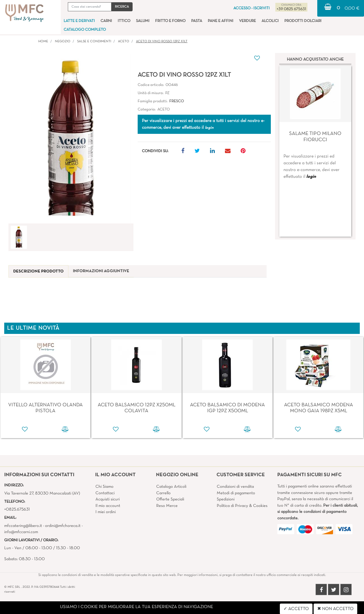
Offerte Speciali (170, 499)
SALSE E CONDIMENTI (94, 41)
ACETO (124, 41)
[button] (122, 7)
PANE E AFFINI (221, 21)
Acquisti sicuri (108, 499)
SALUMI (143, 21)
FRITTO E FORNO (170, 21)
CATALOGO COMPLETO (85, 30)
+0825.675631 (17, 509)
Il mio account (108, 506)
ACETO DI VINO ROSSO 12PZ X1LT (162, 41)
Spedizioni (226, 499)
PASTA (197, 21)
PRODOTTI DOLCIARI (303, 21)
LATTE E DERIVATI (79, 21)
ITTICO (124, 21)
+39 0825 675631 (291, 9)
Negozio (63, 41)
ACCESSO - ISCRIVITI (252, 8)
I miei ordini (106, 512)
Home (43, 41)
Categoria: (147, 109)
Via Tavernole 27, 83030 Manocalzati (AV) (42, 493)
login (311, 177)
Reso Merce (167, 506)
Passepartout (194, 604)
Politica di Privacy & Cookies (242, 506)
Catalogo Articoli (171, 487)
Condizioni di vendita (235, 487)
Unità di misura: (151, 93)
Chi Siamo (104, 487)
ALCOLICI (270, 21)
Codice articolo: (151, 85)
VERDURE (247, 21)
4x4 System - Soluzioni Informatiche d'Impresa (195, 611)
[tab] (38, 271)
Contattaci (105, 493)
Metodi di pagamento (236, 493)
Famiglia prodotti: (153, 101)
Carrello (163, 493)
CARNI (106, 21)
